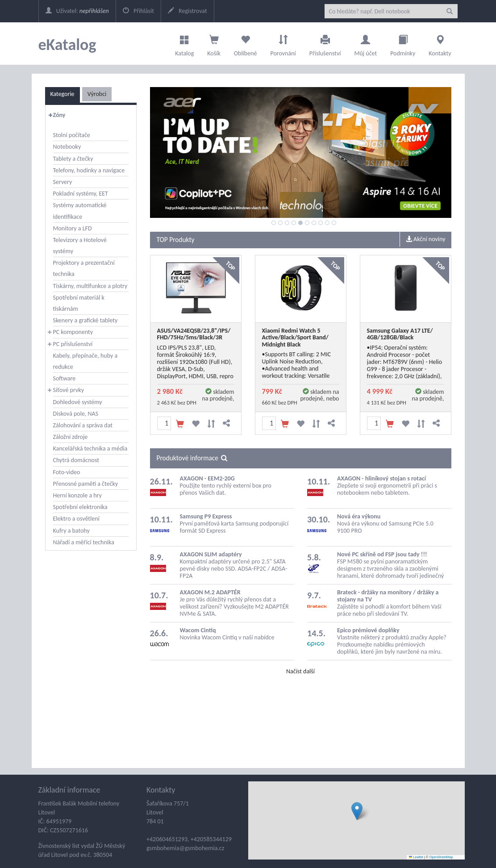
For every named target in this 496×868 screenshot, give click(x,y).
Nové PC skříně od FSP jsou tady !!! (382, 554)
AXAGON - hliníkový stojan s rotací (381, 478)
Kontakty (440, 43)
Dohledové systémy (78, 402)
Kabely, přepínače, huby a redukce (85, 361)
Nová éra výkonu (359, 516)
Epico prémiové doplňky (368, 630)
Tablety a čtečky (73, 159)
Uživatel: (77, 11)
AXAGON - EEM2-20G (207, 478)
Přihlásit (138, 11)
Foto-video (67, 472)
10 (334, 223)
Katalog (184, 43)
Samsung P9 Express (206, 516)
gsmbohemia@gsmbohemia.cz (185, 848)
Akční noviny (426, 239)
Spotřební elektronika (80, 507)
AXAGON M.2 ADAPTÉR (210, 592)
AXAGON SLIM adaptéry (211, 554)
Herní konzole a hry (77, 495)
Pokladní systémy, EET (81, 194)
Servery (63, 182)
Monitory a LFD (73, 228)
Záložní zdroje (71, 437)
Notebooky (67, 147)
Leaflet (416, 857)
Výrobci (97, 94)
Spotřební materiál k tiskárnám (79, 303)
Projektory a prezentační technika (84, 268)
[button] (357, 811)
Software (65, 378)
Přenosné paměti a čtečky (86, 484)
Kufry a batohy (71, 531)
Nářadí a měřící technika (84, 542)
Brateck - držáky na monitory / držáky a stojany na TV (388, 596)
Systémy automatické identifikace (80, 211)
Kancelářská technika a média (90, 449)
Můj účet (365, 43)
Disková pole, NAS (76, 414)
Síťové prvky (69, 390)
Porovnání (283, 43)
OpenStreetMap (441, 857)
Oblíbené (246, 43)
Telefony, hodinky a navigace (89, 170)
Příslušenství (325, 43)
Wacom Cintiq (198, 630)
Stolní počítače (72, 135)
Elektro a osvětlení (76, 519)
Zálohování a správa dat (83, 425)
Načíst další (300, 671)
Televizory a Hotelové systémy (80, 246)
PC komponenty (73, 332)
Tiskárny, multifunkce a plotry (90, 286)
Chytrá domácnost (76, 460)
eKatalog (67, 45)
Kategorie (63, 94)
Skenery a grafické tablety (85, 320)
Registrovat (188, 11)
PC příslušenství (73, 344)
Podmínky (403, 43)
